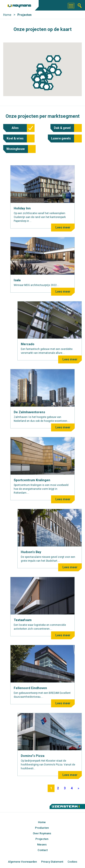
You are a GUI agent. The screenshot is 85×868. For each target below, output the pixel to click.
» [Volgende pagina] (78, 788)
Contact (43, 850)
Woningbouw (16, 149)
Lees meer (63, 227)
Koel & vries (15, 138)
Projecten (42, 839)
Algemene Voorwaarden (22, 862)
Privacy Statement (52, 862)
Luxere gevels (61, 138)
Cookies (72, 862)
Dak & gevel (62, 128)
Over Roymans (42, 833)
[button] (57, 59)
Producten (42, 828)
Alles (15, 128)
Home (42, 822)
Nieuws (42, 845)
